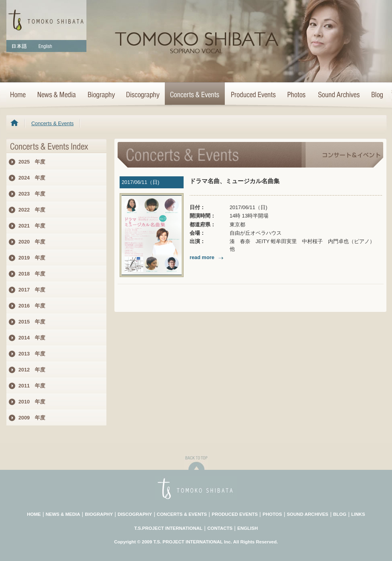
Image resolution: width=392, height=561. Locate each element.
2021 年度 (32, 226)
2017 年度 (32, 290)
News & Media (56, 95)
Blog (376, 95)
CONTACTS (220, 528)
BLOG (340, 514)
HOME (19, 95)
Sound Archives (339, 95)
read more (207, 257)
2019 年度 (32, 258)
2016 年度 (32, 306)
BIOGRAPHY (99, 514)
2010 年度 (32, 402)
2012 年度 (32, 370)
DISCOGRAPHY (135, 514)
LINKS (358, 514)
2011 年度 (32, 386)
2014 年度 (32, 338)
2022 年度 (32, 210)
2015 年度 (32, 322)
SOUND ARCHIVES (308, 514)
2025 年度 (32, 162)
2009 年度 (32, 418)
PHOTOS (272, 514)
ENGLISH (247, 528)
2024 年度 (32, 178)
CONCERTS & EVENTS (182, 514)
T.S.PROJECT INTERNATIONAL (169, 528)
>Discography (142, 95)
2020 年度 (32, 242)
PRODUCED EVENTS (235, 514)
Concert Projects (253, 95)
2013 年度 (32, 354)
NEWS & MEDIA (63, 514)
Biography (101, 95)
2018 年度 (32, 274)
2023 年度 (32, 194)
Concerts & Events (195, 95)
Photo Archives (297, 95)
